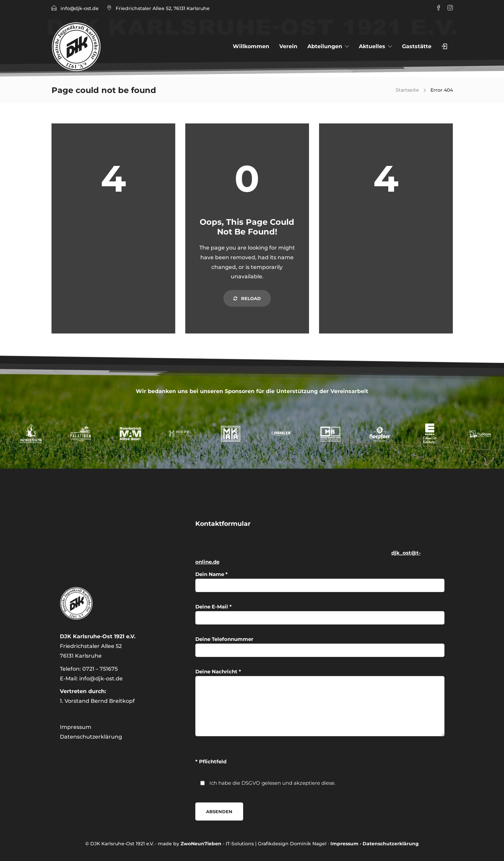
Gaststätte (417, 46)
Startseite (407, 90)
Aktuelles (372, 46)
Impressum (76, 727)
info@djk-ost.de (80, 8)
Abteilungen (325, 46)
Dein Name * (320, 582)
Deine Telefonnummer (320, 646)
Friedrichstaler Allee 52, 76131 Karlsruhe (163, 8)
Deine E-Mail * (320, 614)
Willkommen (251, 46)
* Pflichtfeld (211, 761)
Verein (288, 46)
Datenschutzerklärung (91, 737)
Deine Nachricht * (320, 702)
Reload (247, 298)
